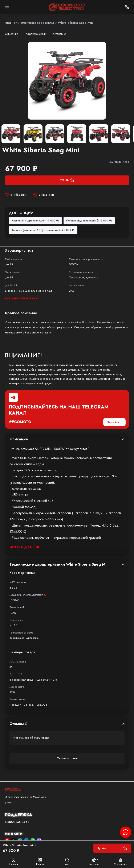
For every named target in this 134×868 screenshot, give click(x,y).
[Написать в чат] (126, 832)
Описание (11, 34)
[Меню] (7, 7)
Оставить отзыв (67, 758)
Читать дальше (25, 547)
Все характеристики (21, 299)
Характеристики (36, 34)
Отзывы (60, 34)
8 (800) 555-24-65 (17, 822)
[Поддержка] (127, 7)
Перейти (113, 422)
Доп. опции (21, 213)
